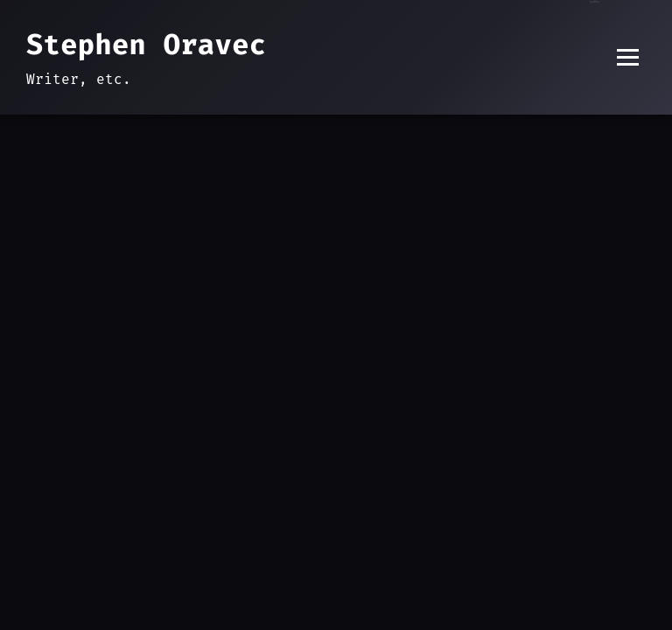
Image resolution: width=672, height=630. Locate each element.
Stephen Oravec (146, 45)
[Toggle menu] (628, 57)
